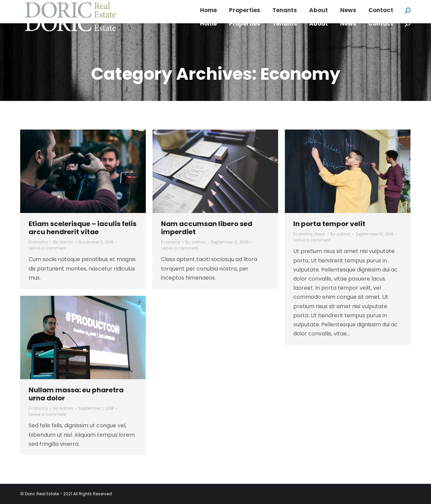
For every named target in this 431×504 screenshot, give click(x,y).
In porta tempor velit (329, 224)
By (63, 242)
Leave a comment (47, 248)
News (320, 234)
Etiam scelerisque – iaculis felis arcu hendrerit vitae (82, 228)
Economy (38, 242)
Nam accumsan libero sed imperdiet (207, 228)
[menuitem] (208, 24)
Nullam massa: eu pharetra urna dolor (76, 394)
